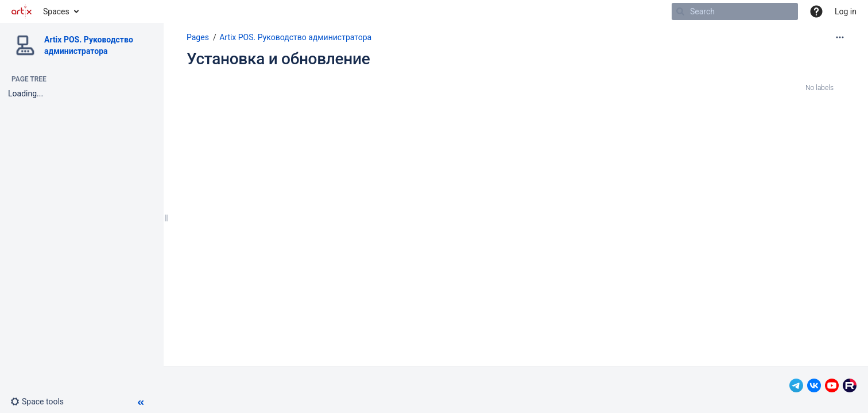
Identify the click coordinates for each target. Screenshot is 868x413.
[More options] (840, 37)
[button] (816, 11)
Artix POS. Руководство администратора (295, 37)
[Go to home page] (22, 11)
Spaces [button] (56, 11)
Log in (846, 11)
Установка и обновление (278, 59)
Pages (198, 37)
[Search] (680, 11)
